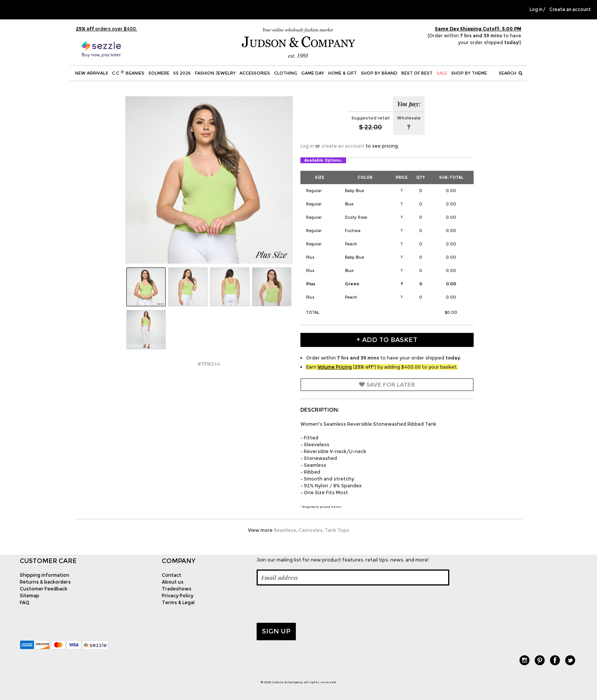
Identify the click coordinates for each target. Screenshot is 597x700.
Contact (172, 575)
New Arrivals (92, 73)
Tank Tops (337, 530)
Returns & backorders (45, 582)
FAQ (25, 602)
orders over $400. (106, 29)
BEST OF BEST (417, 73)
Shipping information (45, 575)
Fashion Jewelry (215, 73)
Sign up (276, 631)
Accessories (255, 73)
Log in (536, 10)
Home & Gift (342, 73)
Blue (349, 204)
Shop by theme (469, 73)
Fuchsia (353, 231)
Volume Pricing (335, 367)
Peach (351, 244)
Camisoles (310, 530)
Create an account (570, 10)
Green (352, 284)
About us (173, 582)
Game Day (313, 73)
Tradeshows (177, 589)
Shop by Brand (379, 73)
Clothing (286, 73)
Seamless (285, 530)
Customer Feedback (44, 589)
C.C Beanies (128, 73)
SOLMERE (159, 73)
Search (511, 73)
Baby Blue (354, 191)
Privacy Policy (178, 596)
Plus (310, 257)
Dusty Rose (356, 217)
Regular (314, 191)
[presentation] (314, 604)
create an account (343, 146)
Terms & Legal (178, 602)
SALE (442, 73)
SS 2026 (182, 73)
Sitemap (30, 596)
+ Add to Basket (387, 340)
